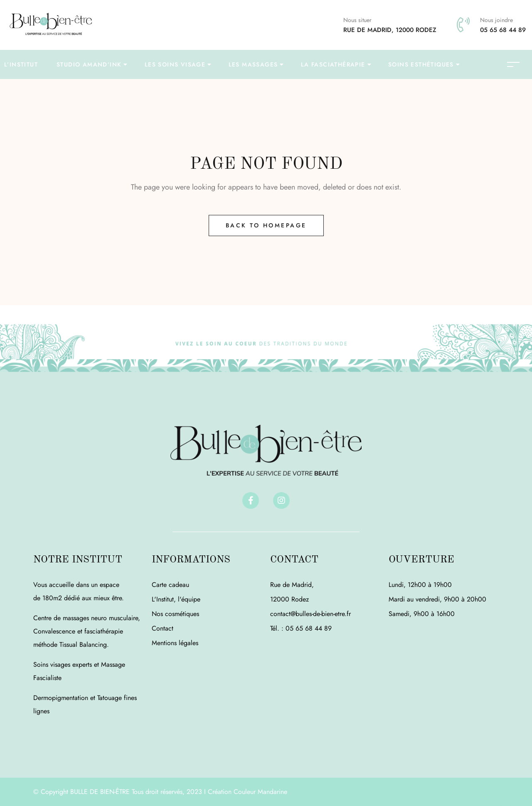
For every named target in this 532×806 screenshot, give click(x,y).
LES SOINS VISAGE (175, 64)
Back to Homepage (266, 225)
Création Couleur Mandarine (248, 792)
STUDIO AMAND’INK (89, 64)
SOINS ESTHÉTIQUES (421, 64)
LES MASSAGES (253, 64)
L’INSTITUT (21, 64)
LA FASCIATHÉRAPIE (333, 64)
